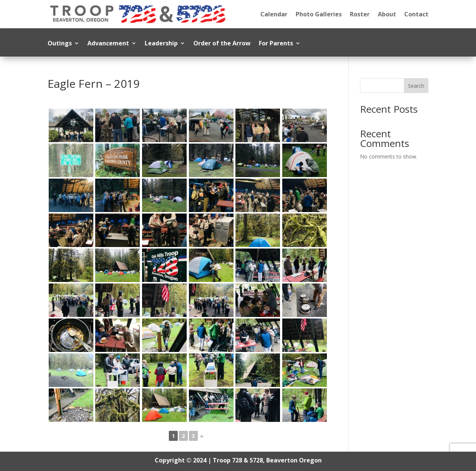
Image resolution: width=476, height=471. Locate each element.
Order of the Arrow (222, 44)
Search (416, 86)
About (387, 14)
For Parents (276, 44)
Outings (60, 44)
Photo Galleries (319, 14)
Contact (416, 14)
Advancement (108, 44)
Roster (360, 14)
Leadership (161, 44)
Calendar (274, 14)
